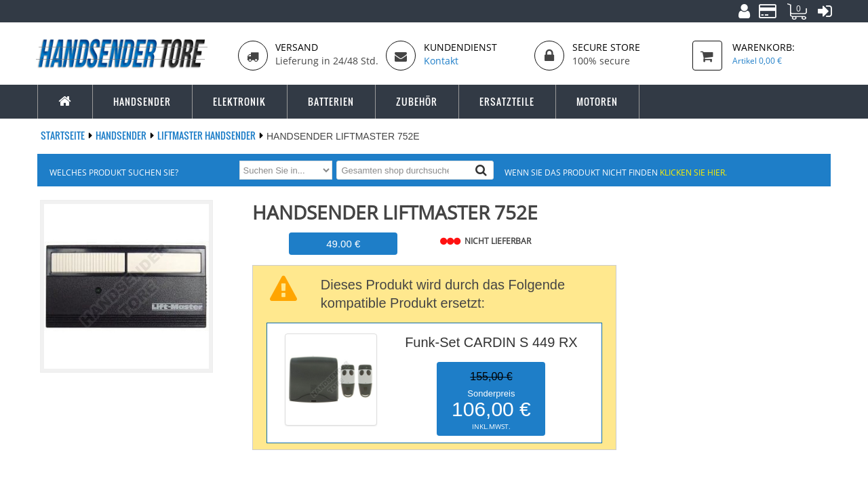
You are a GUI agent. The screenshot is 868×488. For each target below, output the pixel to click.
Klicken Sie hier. (693, 172)
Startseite (64, 135)
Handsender (122, 135)
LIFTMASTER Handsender (208, 135)
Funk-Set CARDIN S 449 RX (491, 342)
